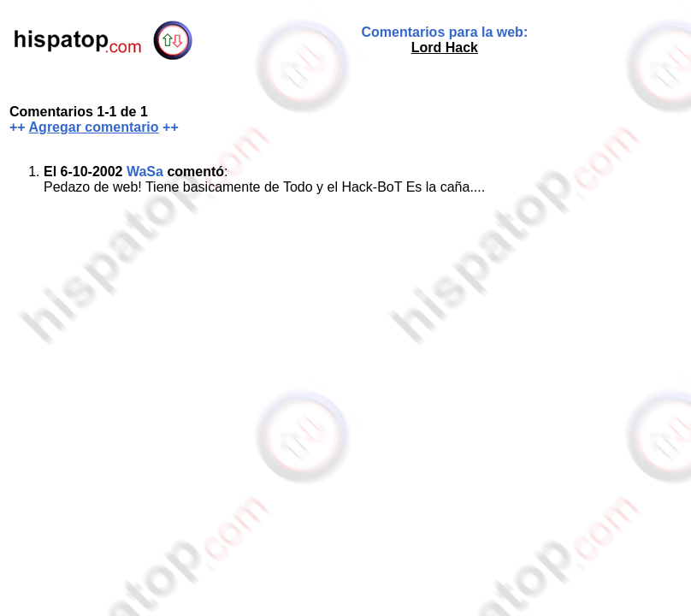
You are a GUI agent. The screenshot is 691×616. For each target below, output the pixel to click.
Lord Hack (445, 47)
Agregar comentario (94, 127)
